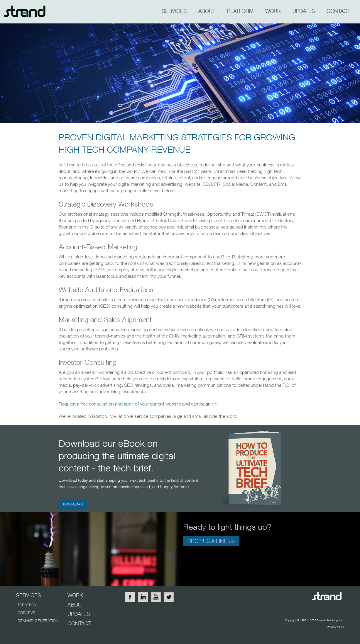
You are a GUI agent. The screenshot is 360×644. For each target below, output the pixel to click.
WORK (273, 11)
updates (304, 11)
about (207, 11)
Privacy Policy (336, 627)
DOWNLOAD (73, 504)
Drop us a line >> (211, 541)
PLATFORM (240, 11)
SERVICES (174, 11)
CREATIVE (26, 613)
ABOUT (76, 605)
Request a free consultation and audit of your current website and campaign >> (138, 404)
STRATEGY (27, 605)
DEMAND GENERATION (38, 621)
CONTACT (338, 11)
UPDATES (79, 614)
